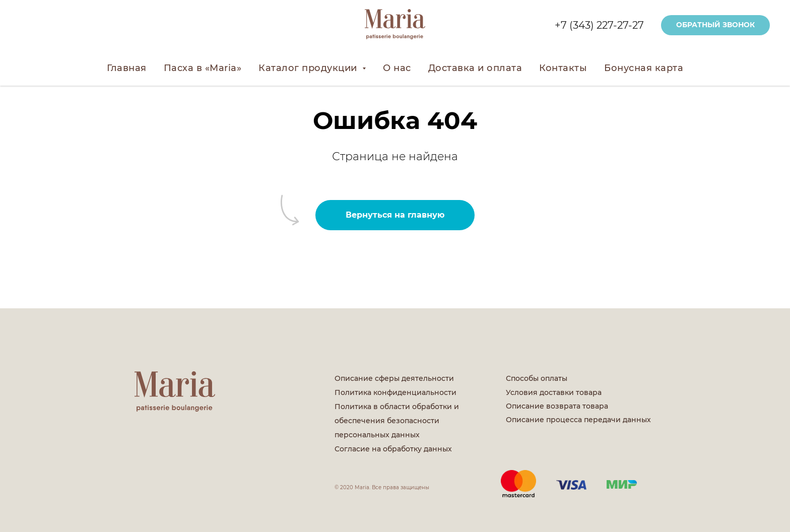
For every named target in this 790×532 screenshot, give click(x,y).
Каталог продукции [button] (309, 68)
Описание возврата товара (557, 406)
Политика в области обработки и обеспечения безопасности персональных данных (397, 421)
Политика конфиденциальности (396, 392)
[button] (715, 25)
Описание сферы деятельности (394, 378)
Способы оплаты (537, 378)
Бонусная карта (644, 68)
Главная (127, 68)
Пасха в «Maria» (203, 68)
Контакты (563, 68)
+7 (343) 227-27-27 (599, 25)
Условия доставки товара (554, 392)
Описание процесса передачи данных (578, 420)
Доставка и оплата (475, 68)
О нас (397, 68)
